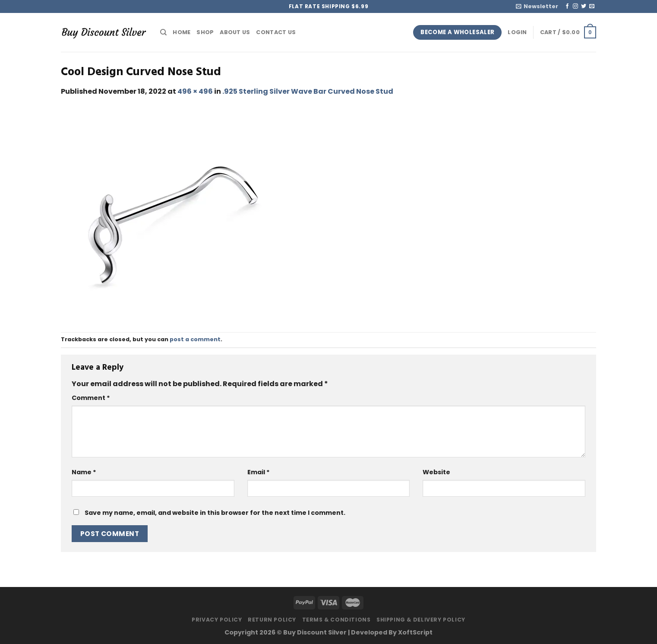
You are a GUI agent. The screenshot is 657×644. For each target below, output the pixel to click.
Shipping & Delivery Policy (421, 620)
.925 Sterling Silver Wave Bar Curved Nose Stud (308, 91)
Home (182, 32)
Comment (91, 398)
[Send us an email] (592, 6)
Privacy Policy (217, 620)
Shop (205, 32)
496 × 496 (195, 91)
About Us (235, 32)
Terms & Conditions (336, 620)
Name (84, 472)
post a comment (195, 339)
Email (259, 472)
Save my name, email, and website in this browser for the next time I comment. (215, 513)
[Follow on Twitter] (584, 6)
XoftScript (415, 632)
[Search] (163, 32)
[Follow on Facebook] (567, 6)
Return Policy (272, 620)
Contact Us (276, 32)
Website (436, 472)
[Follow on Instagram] (575, 6)
